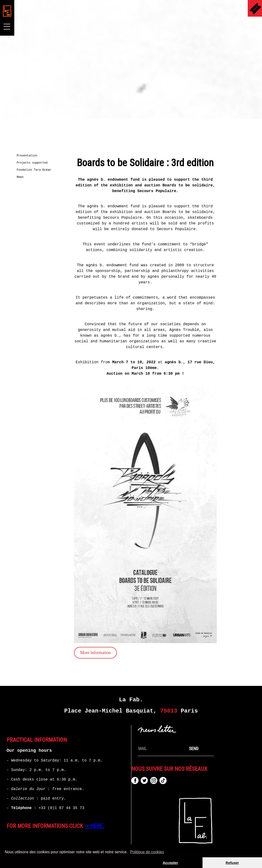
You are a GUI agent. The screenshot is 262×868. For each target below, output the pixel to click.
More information (82, 653)
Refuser (232, 863)
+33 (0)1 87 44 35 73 (61, 808)
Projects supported (33, 163)
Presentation (28, 156)
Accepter (170, 863)
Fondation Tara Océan (35, 170)
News (21, 177)
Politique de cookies (147, 852)
